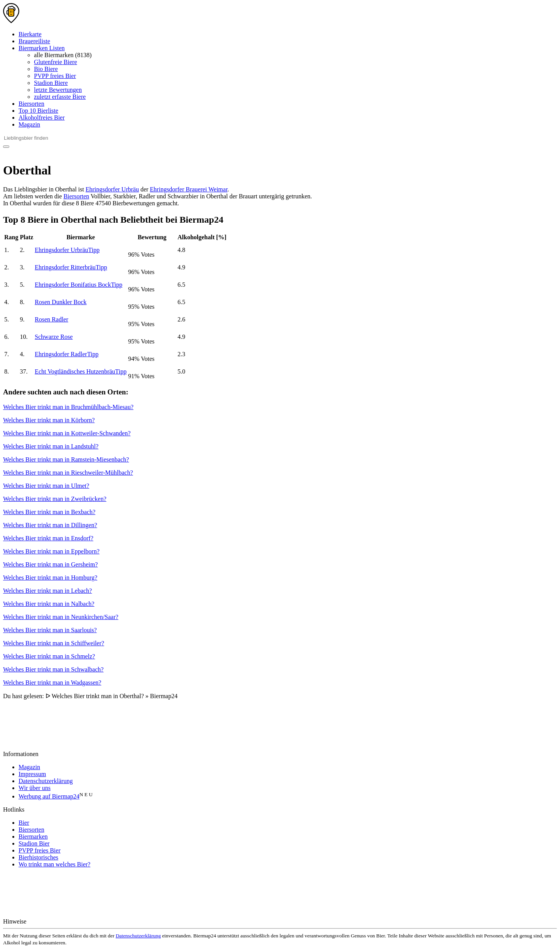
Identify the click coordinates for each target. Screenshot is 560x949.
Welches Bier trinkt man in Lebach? (47, 591)
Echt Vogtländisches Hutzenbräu (81, 371)
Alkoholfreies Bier (42, 118)
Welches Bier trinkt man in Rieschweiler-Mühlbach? (68, 473)
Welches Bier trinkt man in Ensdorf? (48, 538)
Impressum (32, 774)
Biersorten (31, 104)
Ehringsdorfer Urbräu (112, 189)
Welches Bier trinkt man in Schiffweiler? (54, 643)
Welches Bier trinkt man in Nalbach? (49, 604)
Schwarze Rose (54, 337)
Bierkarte (30, 34)
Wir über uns (35, 788)
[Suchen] (6, 147)
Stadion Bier (34, 843)
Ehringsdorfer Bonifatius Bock (79, 285)
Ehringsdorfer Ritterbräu (71, 267)
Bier (24, 823)
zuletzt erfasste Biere (60, 97)
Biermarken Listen (42, 48)
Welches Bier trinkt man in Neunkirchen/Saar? (61, 617)
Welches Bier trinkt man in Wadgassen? (52, 683)
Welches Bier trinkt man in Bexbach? (49, 512)
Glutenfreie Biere (56, 62)
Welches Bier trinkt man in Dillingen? (50, 525)
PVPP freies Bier (55, 76)
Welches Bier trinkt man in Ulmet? (46, 486)
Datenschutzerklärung (46, 781)
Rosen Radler (52, 319)
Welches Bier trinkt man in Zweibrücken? (55, 499)
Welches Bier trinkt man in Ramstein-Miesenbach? (66, 459)
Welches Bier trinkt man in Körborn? (49, 420)
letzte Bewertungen (58, 90)
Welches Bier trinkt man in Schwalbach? (53, 669)
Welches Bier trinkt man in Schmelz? (49, 656)
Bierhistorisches (38, 857)
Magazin (29, 124)
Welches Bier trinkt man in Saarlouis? (50, 630)
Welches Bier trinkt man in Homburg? (50, 578)
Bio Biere (46, 69)
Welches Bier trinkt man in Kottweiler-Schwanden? (67, 433)
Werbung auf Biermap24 (49, 796)
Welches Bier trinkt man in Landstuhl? (51, 446)
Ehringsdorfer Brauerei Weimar (189, 189)
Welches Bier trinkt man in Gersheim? (50, 564)
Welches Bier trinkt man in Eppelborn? (51, 551)
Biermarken (33, 837)
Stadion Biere (51, 83)
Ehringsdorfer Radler (67, 354)
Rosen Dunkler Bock (61, 302)
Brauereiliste (34, 41)
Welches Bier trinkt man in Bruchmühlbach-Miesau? (68, 407)
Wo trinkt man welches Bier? (54, 864)
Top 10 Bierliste (38, 111)
